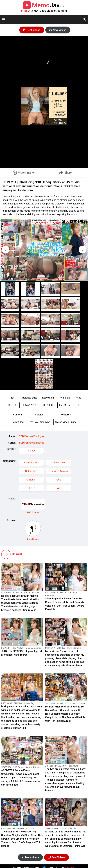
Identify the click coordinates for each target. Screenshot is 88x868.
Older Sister (31, 471)
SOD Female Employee (32, 436)
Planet (31, 451)
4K (59, 488)
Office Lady (59, 463)
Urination (31, 480)
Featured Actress (59, 471)
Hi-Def (31, 488)
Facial (59, 480)
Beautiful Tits (31, 463)
